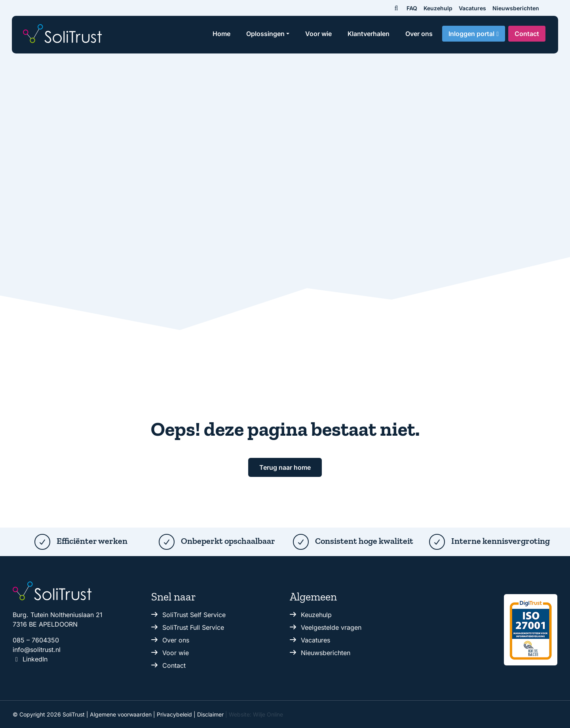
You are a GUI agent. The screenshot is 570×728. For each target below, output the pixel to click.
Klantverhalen (369, 34)
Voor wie (318, 34)
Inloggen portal (471, 34)
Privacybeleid (174, 714)
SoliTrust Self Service (194, 615)
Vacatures (472, 8)
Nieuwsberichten (516, 8)
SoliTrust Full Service (193, 627)
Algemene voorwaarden (121, 714)
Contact (527, 34)
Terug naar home (285, 467)
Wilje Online (268, 714)
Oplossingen (265, 34)
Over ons (419, 34)
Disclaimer (210, 714)
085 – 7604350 (36, 640)
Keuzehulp (438, 8)
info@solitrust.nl (37, 650)
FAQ (412, 8)
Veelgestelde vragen (331, 627)
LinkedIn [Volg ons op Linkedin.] (30, 659)
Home (221, 34)
